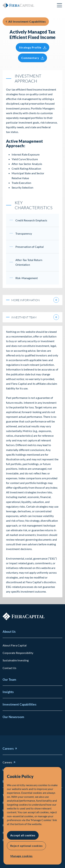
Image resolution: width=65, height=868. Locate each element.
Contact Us (10, 668)
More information (31, 300)
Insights (8, 692)
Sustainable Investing (16, 660)
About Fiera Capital (15, 645)
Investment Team (31, 317)
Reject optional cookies (26, 846)
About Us (9, 631)
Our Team (9, 679)
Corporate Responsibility (18, 653)
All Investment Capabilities (27, 21)
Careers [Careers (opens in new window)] (8, 748)
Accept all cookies (23, 835)
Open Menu (60, 5)
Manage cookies (21, 856)
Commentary (30, 58)
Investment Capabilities (19, 704)
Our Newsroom (13, 717)
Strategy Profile (30, 47)
